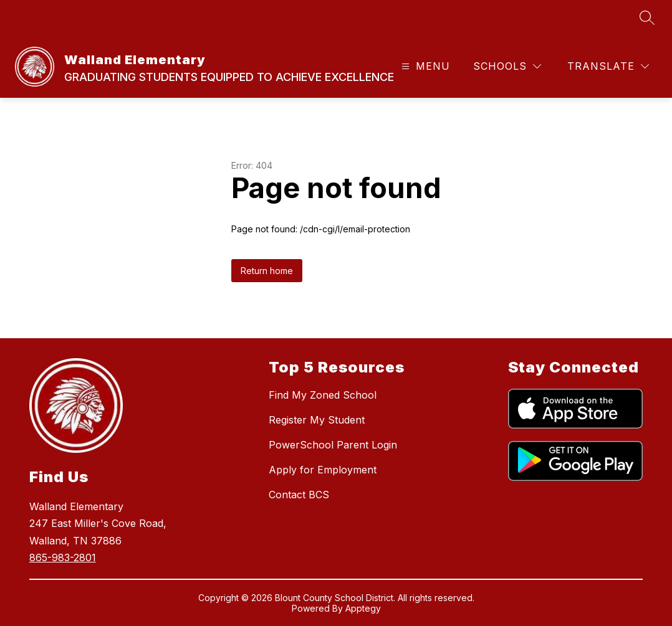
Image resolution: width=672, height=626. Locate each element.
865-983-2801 (63, 557)
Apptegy (363, 608)
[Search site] (647, 17)
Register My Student (317, 420)
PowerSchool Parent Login (333, 445)
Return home (267, 271)
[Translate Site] (608, 66)
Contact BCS (299, 495)
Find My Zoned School (323, 395)
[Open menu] (424, 66)
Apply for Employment (323, 470)
